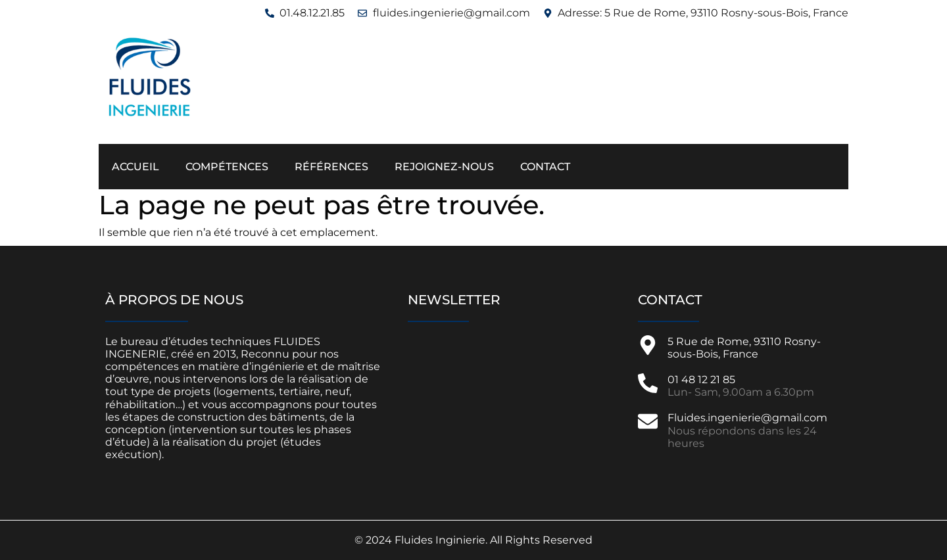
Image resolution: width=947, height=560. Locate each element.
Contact (545, 167)
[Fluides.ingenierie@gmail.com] (648, 421)
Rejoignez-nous (444, 167)
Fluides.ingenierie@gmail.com (747, 418)
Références (331, 167)
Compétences (227, 167)
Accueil (135, 167)
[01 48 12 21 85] (648, 383)
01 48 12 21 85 (701, 380)
